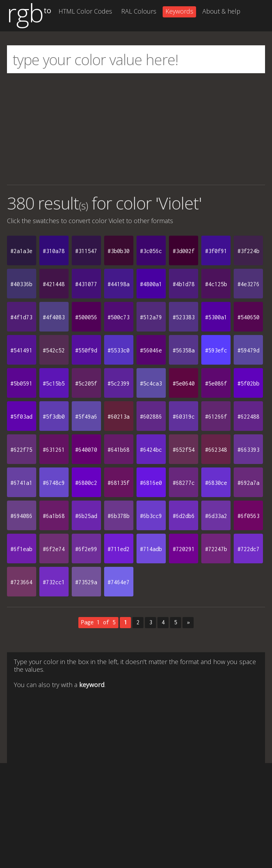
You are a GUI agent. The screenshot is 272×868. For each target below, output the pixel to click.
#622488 (248, 417)
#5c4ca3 (151, 383)
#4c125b (216, 284)
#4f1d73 (21, 317)
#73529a (86, 582)
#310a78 (54, 251)
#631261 (54, 450)
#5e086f (216, 383)
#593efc (216, 350)
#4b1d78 (184, 284)
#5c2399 (119, 383)
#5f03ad (21, 417)
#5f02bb (248, 383)
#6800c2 (86, 483)
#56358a (184, 350)
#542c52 (54, 350)
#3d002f (184, 251)
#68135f (119, 483)
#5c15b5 (54, 383)
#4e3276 (248, 284)
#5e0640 (184, 383)
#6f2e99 (86, 549)
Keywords (179, 11)
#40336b (21, 284)
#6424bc (151, 450)
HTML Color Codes (85, 11)
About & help (221, 11)
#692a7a (248, 483)
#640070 (86, 450)
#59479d (248, 350)
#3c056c (151, 251)
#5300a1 (216, 317)
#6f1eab (21, 549)
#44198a (119, 284)
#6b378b (119, 516)
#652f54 (184, 450)
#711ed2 (119, 549)
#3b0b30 (119, 251)
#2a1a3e (21, 251)
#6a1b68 (54, 516)
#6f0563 (248, 516)
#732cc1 (54, 582)
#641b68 (119, 450)
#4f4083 (54, 317)
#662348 (216, 450)
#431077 (86, 284)
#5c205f (86, 383)
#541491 (21, 350)
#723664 (21, 582)
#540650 (248, 317)
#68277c (184, 483)
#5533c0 (119, 350)
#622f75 (21, 450)
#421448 (54, 284)
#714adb (151, 549)
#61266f (216, 417)
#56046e (151, 350)
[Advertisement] (136, 129)
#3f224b (248, 251)
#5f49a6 (86, 417)
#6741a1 (21, 483)
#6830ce (216, 483)
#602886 (151, 417)
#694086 (21, 516)
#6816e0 (151, 483)
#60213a (119, 417)
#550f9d (86, 350)
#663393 (248, 450)
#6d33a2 (216, 516)
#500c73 (119, 317)
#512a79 (151, 317)
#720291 (184, 549)
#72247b (216, 549)
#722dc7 (248, 549)
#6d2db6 (184, 516)
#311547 (86, 251)
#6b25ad (86, 516)
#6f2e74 (54, 549)
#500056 (86, 317)
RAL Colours (139, 11)
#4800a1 (151, 284)
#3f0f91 (216, 251)
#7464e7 (119, 582)
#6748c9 (54, 483)
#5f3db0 (54, 417)
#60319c (184, 417)
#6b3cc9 (151, 516)
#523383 (184, 317)
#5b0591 (21, 383)
